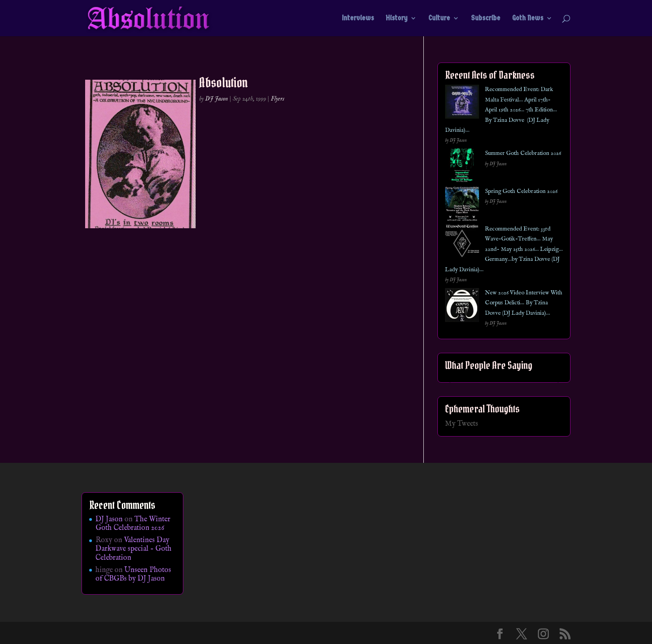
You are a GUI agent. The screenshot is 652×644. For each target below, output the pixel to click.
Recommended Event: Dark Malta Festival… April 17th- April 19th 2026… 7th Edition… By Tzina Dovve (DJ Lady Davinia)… (501, 110)
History (397, 19)
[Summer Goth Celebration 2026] (462, 167)
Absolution (224, 82)
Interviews (358, 19)
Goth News (528, 19)
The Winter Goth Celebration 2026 (133, 524)
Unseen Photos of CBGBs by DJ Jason (133, 574)
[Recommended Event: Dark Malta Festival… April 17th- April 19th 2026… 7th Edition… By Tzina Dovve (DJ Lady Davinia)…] (462, 103)
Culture (439, 19)
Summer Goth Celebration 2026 (523, 153)
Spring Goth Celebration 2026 (521, 191)
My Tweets (462, 424)
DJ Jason (217, 99)
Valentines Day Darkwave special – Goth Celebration (134, 549)
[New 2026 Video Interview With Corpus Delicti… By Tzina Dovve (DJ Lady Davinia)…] (462, 307)
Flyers (278, 99)
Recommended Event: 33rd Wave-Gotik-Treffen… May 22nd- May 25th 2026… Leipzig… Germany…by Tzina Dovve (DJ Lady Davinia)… (504, 249)
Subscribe (486, 19)
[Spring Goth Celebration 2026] (462, 205)
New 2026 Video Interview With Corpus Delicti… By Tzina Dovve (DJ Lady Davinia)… (524, 303)
